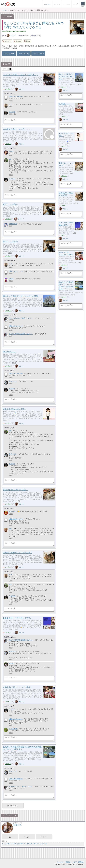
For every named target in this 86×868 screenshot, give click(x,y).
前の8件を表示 (9, 509)
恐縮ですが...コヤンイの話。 (15, 490)
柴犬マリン (13, 381)
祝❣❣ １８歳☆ (10, 204)
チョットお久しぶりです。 (15, 409)
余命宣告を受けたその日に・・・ (17, 129)
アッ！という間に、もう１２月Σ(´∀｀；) (21, 75)
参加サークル (44, 837)
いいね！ (8, 89)
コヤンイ (12, 35)
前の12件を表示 (9, 315)
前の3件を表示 (9, 572)
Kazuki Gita (13, 224)
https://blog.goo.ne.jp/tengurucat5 (14, 31)
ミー (11, 104)
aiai (10, 159)
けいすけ (12, 112)
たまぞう (12, 179)
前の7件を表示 (9, 428)
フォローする (24, 53)
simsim (11, 663)
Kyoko (11, 151)
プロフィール (38, 53)
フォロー (10, 837)
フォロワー (27, 837)
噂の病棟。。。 (64, 104)
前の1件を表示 (9, 370)
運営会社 (81, 862)
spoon (11, 279)
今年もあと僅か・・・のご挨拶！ (17, 687)
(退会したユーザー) (16, 97)
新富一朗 (12, 512)
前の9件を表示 (9, 94)
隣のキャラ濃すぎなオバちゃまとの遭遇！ (66, 76)
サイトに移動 (9, 53)
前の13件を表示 (9, 260)
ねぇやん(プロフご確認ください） (21, 318)
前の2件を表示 (9, 148)
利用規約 (68, 862)
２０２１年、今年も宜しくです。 (17, 618)
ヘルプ (74, 862)
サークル (60, 862)
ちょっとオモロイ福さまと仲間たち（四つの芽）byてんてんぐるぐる (25, 844)
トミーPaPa (13, 729)
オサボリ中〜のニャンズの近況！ (17, 553)
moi (10, 529)
